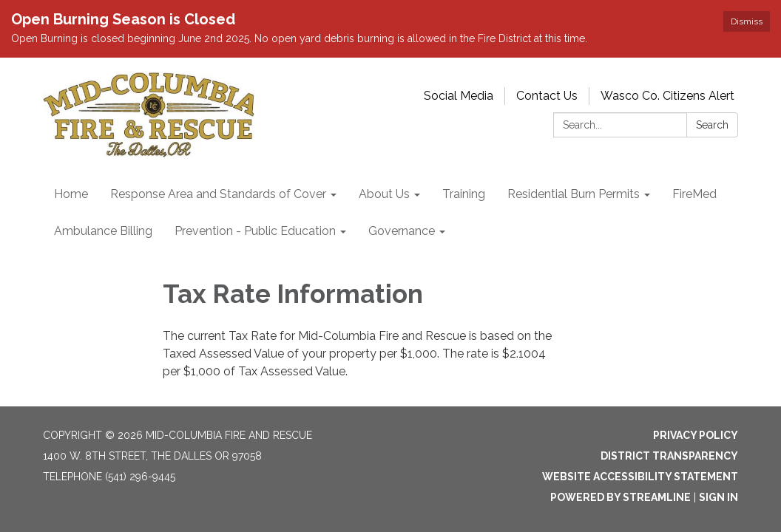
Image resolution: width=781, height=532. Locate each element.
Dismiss (747, 21)
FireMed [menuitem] (694, 194)
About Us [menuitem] (384, 194)
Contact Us (547, 96)
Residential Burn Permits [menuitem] (574, 194)
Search (712, 125)
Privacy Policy (696, 435)
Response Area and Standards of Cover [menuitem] (218, 194)
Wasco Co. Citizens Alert (667, 96)
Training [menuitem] (464, 194)
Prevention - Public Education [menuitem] (255, 231)
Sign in (719, 497)
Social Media (459, 96)
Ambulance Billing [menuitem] (103, 231)
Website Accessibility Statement (640, 477)
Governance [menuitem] (402, 231)
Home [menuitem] (71, 194)
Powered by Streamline (621, 497)
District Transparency (669, 456)
